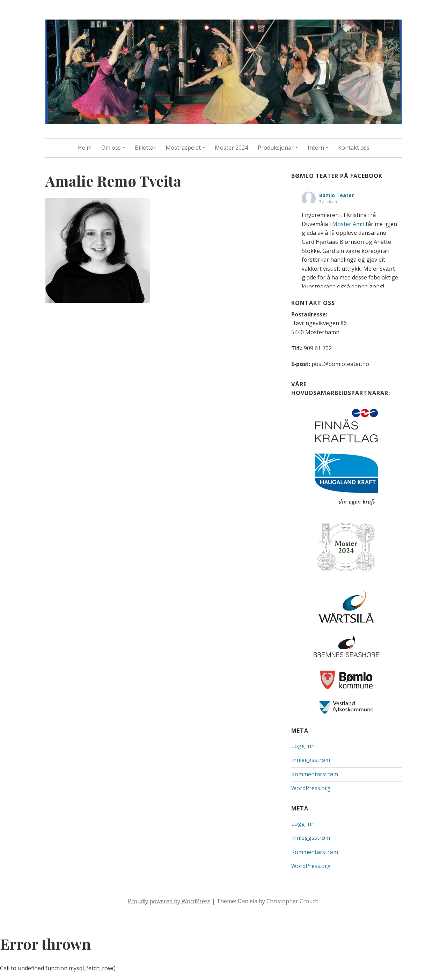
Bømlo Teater (336, 195)
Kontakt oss (354, 148)
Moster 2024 (231, 148)
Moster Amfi (348, 224)
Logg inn (303, 746)
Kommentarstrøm (315, 774)
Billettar (145, 148)
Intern (316, 148)
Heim (85, 148)
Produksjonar (276, 148)
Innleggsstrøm (311, 760)
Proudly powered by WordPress (169, 901)
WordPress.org (311, 788)
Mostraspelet (183, 148)
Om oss (111, 148)
